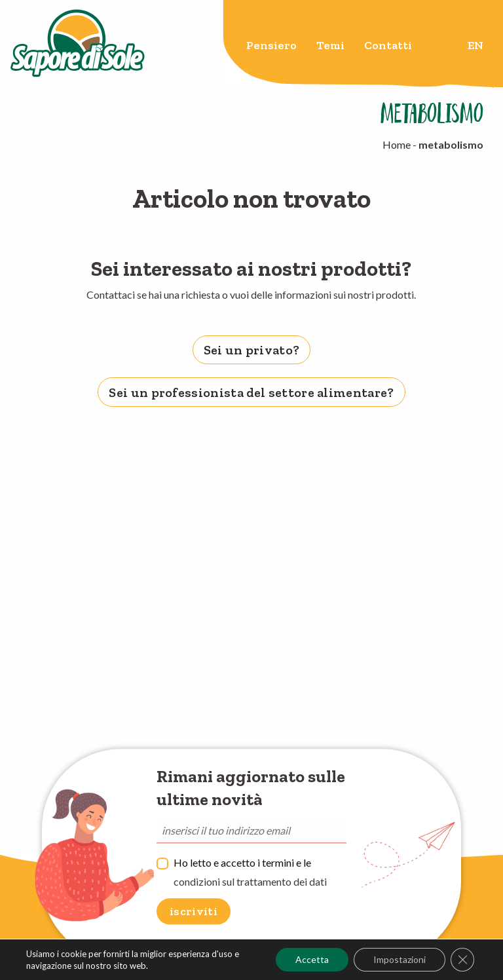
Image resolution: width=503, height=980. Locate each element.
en (475, 45)
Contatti (388, 45)
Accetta (312, 959)
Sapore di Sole (78, 44)
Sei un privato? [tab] (252, 350)
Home (397, 144)
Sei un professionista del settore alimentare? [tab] (251, 392)
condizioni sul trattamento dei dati (250, 881)
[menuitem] (271, 47)
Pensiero (271, 45)
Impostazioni (400, 959)
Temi (330, 45)
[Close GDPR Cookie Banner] (462, 960)
